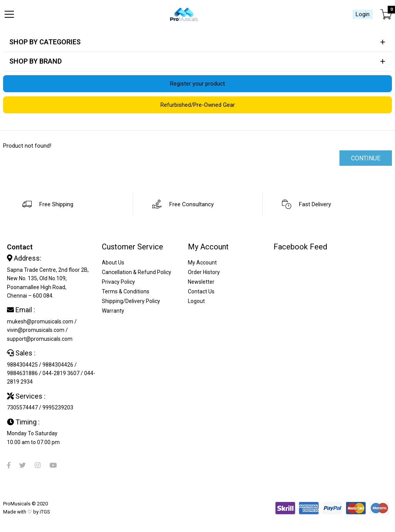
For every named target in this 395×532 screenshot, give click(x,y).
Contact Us (201, 291)
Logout (196, 301)
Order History (204, 272)
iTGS (45, 512)
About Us (113, 263)
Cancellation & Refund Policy (137, 272)
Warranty (113, 311)
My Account (202, 263)
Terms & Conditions (126, 291)
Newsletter (201, 282)
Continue (366, 158)
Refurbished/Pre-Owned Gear (198, 105)
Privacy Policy (118, 282)
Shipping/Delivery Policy (131, 301)
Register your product (197, 84)
